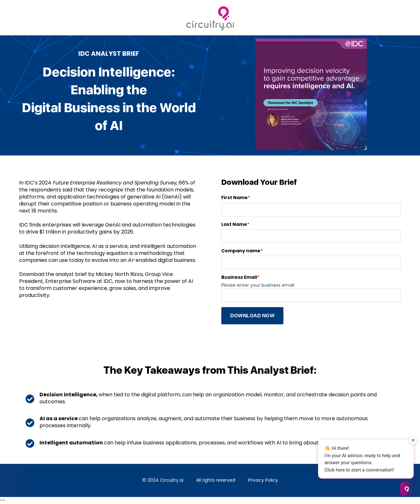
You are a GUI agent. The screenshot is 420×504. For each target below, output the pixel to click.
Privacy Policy (263, 480)
